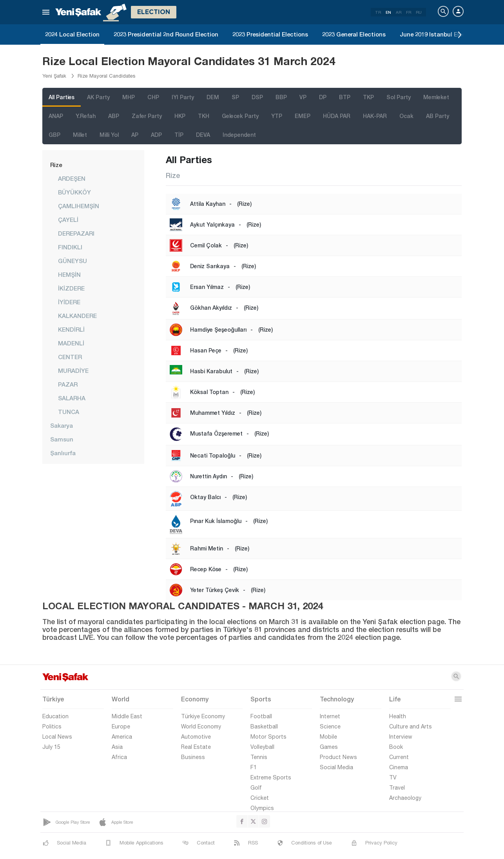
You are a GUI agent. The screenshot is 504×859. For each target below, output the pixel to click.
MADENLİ (71, 343)
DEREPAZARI (76, 233)
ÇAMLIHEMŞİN (79, 206)
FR (409, 12)
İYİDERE (69, 302)
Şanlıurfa (63, 453)
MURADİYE (73, 370)
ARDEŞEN (72, 178)
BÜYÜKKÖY (74, 192)
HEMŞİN (69, 274)
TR (378, 12)
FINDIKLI (70, 247)
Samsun (62, 439)
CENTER (70, 357)
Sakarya (62, 425)
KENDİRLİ (71, 329)
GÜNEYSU (73, 261)
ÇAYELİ (68, 220)
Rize (56, 165)
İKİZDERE (71, 288)
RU (419, 12)
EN (388, 12)
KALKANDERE (77, 316)
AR (399, 12)
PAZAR (68, 384)
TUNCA (69, 412)
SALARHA (72, 398)
